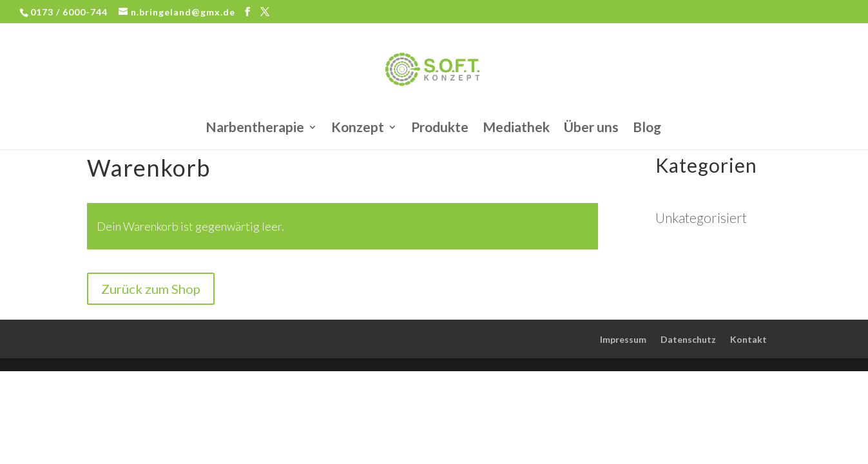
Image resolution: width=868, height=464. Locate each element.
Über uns (591, 129)
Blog (647, 129)
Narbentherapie (255, 129)
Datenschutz (688, 339)
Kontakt (748, 339)
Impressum (623, 339)
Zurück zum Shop (151, 289)
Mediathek (516, 129)
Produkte (440, 129)
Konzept (358, 129)
